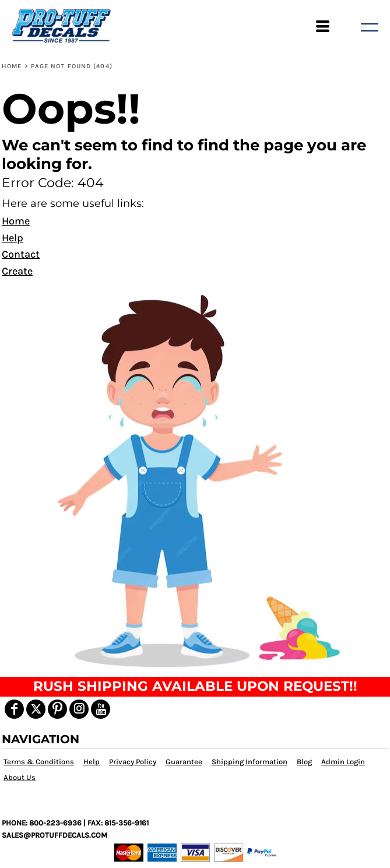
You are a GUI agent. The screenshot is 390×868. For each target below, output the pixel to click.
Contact (21, 254)
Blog (304, 762)
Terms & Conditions (39, 762)
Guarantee (184, 762)
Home (12, 66)
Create (17, 271)
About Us (20, 777)
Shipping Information (250, 762)
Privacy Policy (133, 762)
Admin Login (343, 762)
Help (13, 238)
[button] (195, 479)
